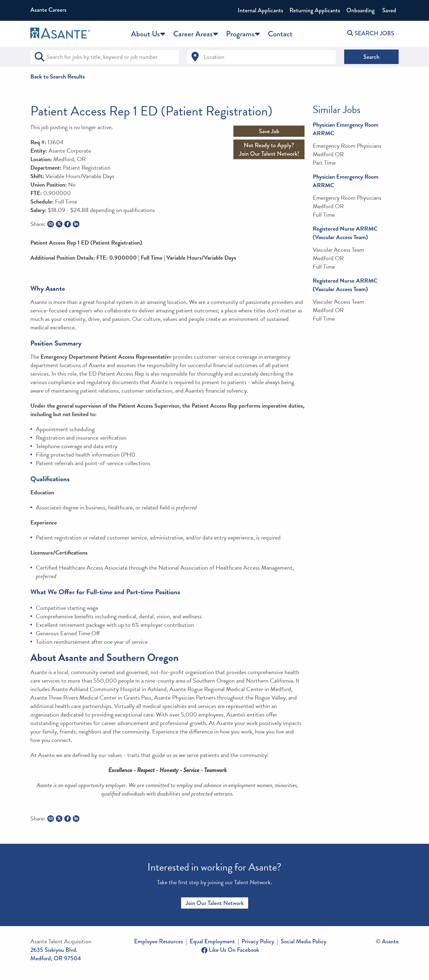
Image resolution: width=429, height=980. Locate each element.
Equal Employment (212, 941)
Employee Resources (159, 941)
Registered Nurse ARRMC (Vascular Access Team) (345, 233)
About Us (145, 34)
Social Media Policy (304, 941)
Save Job (269, 131)
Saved (389, 10)
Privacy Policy (258, 941)
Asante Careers (48, 10)
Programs (240, 34)
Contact (280, 34)
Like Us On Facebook (230, 950)
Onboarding (360, 10)
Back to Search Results (58, 76)
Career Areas (193, 34)
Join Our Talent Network (215, 903)
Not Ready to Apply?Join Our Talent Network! (269, 149)
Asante (390, 941)
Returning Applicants (315, 10)
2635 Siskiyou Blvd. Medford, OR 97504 (56, 954)
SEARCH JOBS (371, 33)
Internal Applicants (260, 10)
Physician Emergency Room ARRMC (346, 129)
